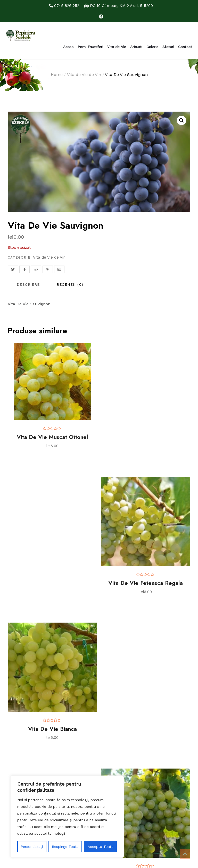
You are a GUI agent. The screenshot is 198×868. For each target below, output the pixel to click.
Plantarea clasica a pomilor (31, 738)
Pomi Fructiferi (90, 47)
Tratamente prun (21, 729)
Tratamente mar (20, 712)
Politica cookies (18, 673)
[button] (181, 120)
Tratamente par (20, 721)
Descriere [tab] (28, 284)
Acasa (68, 47)
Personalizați (32, 847)
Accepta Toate (101, 847)
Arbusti (136, 47)
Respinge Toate (65, 847)
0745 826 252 (62, 6)
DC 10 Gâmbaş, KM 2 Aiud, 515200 (119, 6)
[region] (67, 817)
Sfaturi (168, 47)
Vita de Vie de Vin (84, 75)
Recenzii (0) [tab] (70, 284)
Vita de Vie (117, 47)
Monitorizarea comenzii (26, 686)
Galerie (152, 47)
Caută (73, 768)
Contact (185, 47)
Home (57, 75)
